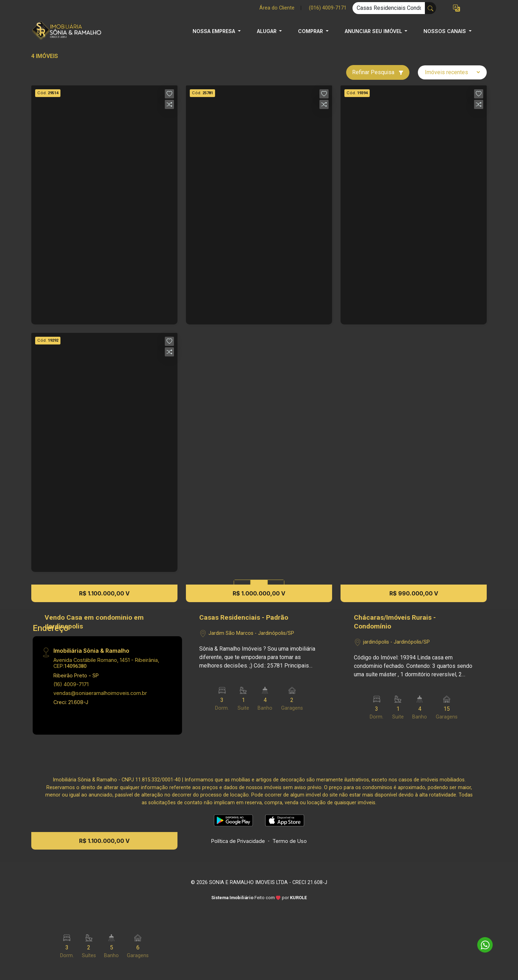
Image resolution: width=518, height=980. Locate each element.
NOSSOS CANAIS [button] (445, 31)
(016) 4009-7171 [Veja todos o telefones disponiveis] (328, 8)
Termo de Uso (290, 841)
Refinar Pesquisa (378, 72)
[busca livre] (430, 8)
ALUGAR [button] (267, 31)
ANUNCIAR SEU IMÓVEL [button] (374, 31)
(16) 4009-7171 (71, 684)
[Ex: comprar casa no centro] (389, 8)
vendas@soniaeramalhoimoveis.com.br (100, 693)
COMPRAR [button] (311, 31)
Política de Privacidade (238, 841)
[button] (457, 8)
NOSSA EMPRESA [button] (215, 31)
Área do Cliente (277, 8)
